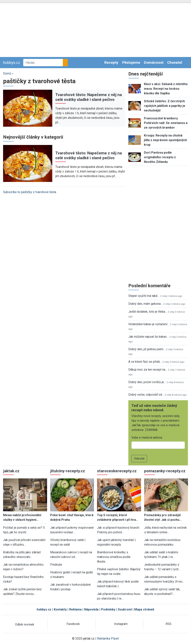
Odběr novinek (25, 624)
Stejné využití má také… (144, 296)
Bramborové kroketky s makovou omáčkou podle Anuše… (114, 557)
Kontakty (60, 609)
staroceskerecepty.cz (117, 471)
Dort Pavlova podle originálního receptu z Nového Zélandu (160, 157)
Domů (7, 73)
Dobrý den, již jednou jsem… (147, 349)
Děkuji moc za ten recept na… (148, 370)
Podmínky (108, 609)
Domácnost (154, 62)
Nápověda (91, 609)
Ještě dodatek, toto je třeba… (148, 312)
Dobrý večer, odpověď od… (146, 395)
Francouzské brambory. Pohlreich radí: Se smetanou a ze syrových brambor (166, 123)
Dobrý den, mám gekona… (145, 304)
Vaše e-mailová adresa (147, 438)
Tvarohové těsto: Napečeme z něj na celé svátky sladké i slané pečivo (89, 97)
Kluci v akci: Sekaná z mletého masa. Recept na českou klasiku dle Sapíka (166, 89)
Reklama (75, 609)
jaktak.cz (11, 471)
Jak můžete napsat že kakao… (148, 337)
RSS (169, 624)
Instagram (121, 624)
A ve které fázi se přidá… (145, 362)
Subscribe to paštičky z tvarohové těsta (30, 192)
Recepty (111, 62)
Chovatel (175, 62)
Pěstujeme (131, 62)
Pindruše (56, 565)
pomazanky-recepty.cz (165, 471)
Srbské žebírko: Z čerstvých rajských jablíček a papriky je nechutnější (165, 106)
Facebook (73, 624)
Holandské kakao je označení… (149, 324)
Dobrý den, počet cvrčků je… (147, 382)
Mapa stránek (144, 609)
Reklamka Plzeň (108, 639)
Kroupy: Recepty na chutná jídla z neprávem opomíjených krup (165, 140)
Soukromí (125, 609)
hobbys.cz (12, 63)
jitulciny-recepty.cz (68, 471)
